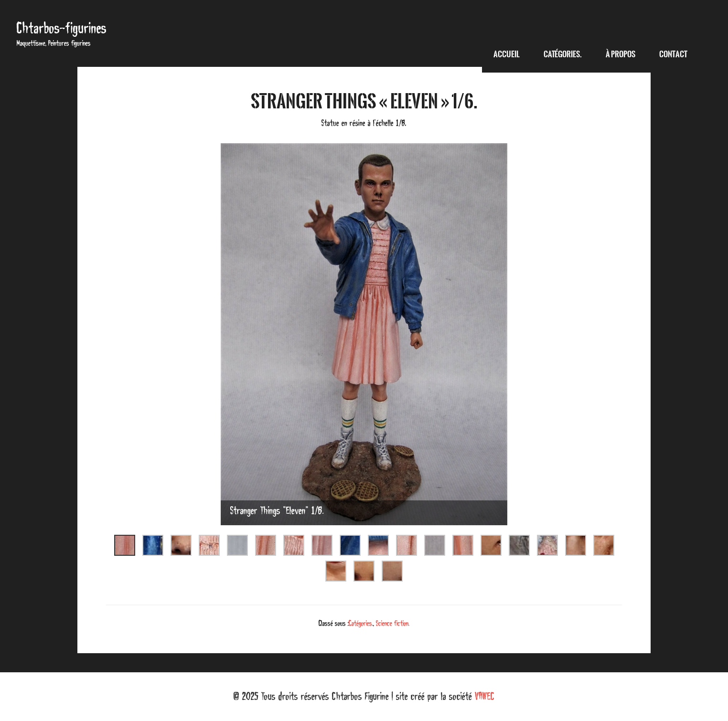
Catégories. (361, 623)
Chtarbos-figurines (62, 28)
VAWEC (485, 696)
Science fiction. (393, 623)
